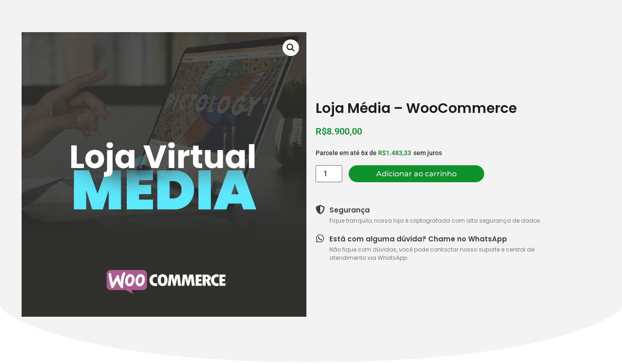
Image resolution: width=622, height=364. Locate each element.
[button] (291, 48)
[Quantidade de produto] (329, 174)
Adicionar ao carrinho (416, 174)
